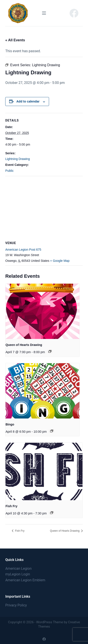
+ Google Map (60, 261)
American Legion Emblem (25, 580)
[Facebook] (74, 13)
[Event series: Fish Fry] (52, 513)
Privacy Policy (16, 605)
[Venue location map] (44, 208)
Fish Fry (11, 506)
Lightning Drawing (18, 159)
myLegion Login (18, 574)
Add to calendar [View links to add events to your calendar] (28, 101)
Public (9, 171)
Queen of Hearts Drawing (24, 345)
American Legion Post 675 (23, 250)
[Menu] (44, 13)
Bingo (10, 424)
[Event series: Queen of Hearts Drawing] (50, 351)
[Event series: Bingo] (52, 431)
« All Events (15, 40)
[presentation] (42, 311)
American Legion (18, 568)
